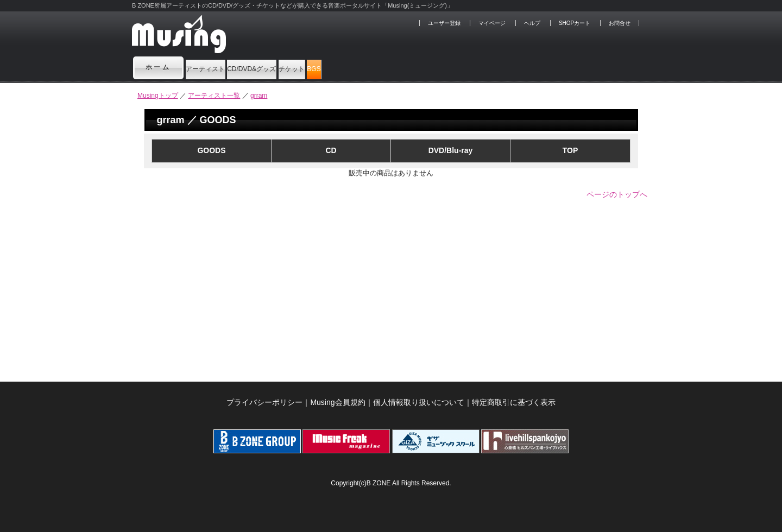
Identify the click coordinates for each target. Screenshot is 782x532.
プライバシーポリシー (264, 402)
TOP (570, 150)
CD (331, 150)
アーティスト (224, 67)
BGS (445, 67)
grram (259, 96)
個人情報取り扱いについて (419, 402)
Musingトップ (158, 96)
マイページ (492, 23)
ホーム (159, 67)
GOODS (211, 150)
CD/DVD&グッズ (311, 67)
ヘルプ (532, 23)
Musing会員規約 (338, 402)
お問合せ (620, 23)
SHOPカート (575, 23)
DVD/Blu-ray (451, 150)
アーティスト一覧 (214, 96)
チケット (391, 67)
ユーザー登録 (444, 23)
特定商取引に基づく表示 (514, 402)
